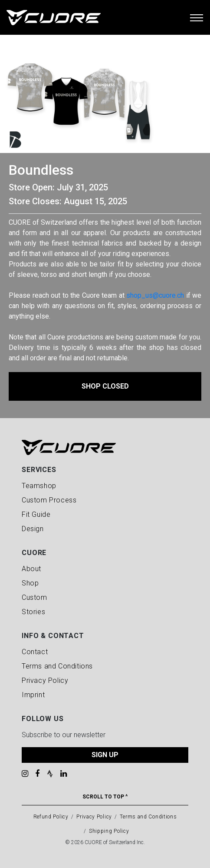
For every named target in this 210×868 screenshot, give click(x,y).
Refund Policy (51, 817)
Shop (30, 583)
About (31, 569)
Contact (35, 652)
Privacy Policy (45, 680)
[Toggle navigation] (197, 17)
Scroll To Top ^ (105, 797)
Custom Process (49, 500)
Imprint (33, 695)
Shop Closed (105, 386)
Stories (33, 612)
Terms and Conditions (57, 666)
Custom (34, 597)
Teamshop (39, 486)
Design (33, 529)
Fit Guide (36, 514)
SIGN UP (105, 755)
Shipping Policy (109, 831)
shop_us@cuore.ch (155, 295)
